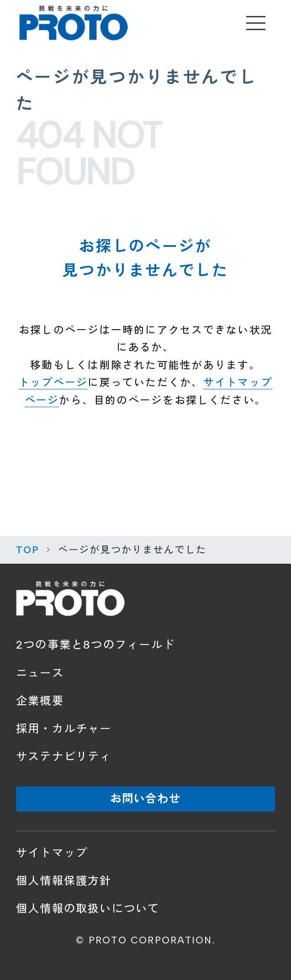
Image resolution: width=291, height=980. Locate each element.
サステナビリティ (64, 757)
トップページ (53, 383)
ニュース (40, 673)
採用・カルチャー (64, 729)
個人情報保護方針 (64, 881)
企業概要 (40, 701)
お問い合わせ (146, 799)
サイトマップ (52, 853)
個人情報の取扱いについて (88, 909)
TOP (28, 550)
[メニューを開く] (256, 23)
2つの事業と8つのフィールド (95, 645)
